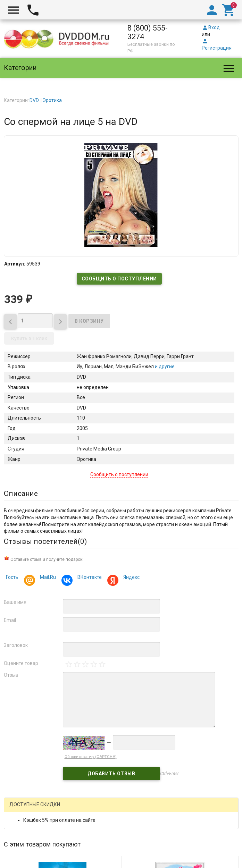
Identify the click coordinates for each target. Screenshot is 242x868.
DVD (34, 100)
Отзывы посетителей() (45, 541)
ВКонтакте (89, 578)
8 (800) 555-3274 (148, 32)
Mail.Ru (47, 578)
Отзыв (11, 675)
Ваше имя (15, 602)
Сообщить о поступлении (119, 279)
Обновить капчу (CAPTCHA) (91, 757)
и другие (164, 366)
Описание (21, 494)
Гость (12, 577)
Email (10, 620)
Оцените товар (21, 663)
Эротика (52, 100)
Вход (211, 27)
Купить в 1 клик (29, 338)
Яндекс (130, 578)
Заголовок (16, 645)
